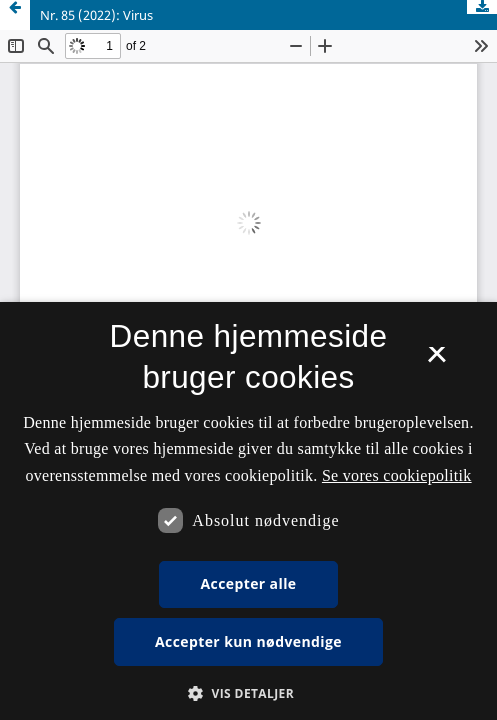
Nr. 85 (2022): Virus (96, 15)
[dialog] (248, 511)
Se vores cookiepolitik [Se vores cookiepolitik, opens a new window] (397, 475)
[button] (248, 693)
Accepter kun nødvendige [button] (248, 641)
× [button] (436, 361)
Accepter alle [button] (248, 583)
